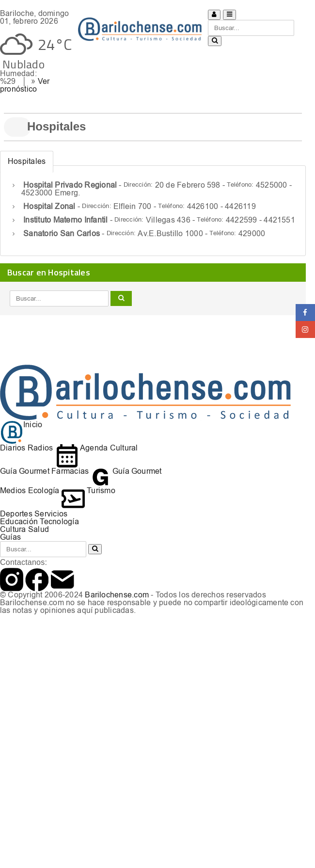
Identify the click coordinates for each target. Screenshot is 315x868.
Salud (39, 529)
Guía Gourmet (25, 471)
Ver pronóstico (25, 85)
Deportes (16, 514)
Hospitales (27, 161)
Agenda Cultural (97, 448)
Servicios (51, 514)
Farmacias (70, 471)
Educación (19, 522)
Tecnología (59, 522)
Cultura (13, 529)
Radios (40, 448)
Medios (13, 490)
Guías (10, 537)
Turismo (88, 490)
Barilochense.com (117, 595)
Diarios (13, 448)
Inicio (21, 425)
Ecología (44, 490)
